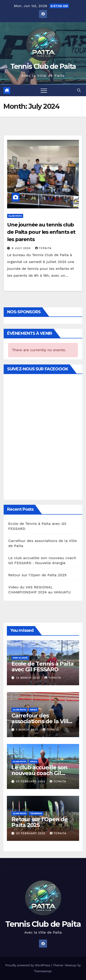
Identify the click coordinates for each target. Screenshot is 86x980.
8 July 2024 (22, 248)
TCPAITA (43, 248)
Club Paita (15, 216)
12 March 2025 (29, 678)
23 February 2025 (31, 833)
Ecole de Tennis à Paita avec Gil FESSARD (42, 667)
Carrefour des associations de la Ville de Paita (42, 721)
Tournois (36, 813)
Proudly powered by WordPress (28, 965)
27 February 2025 (31, 781)
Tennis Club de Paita (43, 66)
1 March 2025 (28, 730)
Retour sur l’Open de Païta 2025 (37, 575)
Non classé (20, 658)
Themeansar (43, 971)
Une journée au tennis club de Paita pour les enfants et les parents (41, 232)
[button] (79, 90)
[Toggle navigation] (44, 90)
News (33, 710)
